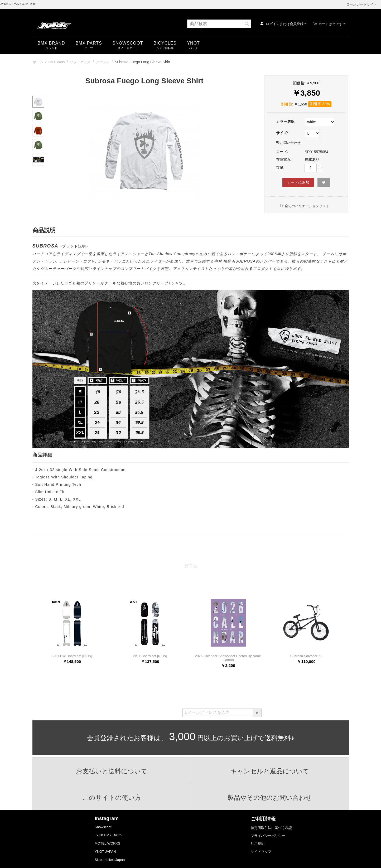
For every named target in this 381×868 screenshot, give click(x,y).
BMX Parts (89, 43)
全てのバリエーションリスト (307, 206)
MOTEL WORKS (107, 843)
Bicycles (165, 43)
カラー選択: (286, 122)
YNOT (193, 43)
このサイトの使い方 (112, 798)
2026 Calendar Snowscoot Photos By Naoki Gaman (228, 658)
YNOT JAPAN (105, 852)
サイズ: (282, 133)
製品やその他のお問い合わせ (270, 798)
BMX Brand (51, 43)
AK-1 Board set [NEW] (150, 656)
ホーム (38, 62)
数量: (280, 167)
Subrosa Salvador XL (307, 656)
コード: (282, 152)
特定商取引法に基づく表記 (271, 828)
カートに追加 (298, 182)
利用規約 (258, 844)
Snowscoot (103, 827)
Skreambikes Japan (110, 860)
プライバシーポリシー (268, 836)
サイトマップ (261, 852)
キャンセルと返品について (270, 771)
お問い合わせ (288, 143)
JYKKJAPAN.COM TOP (18, 4)
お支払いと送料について (112, 771)
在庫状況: (284, 159)
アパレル (103, 62)
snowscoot (128, 43)
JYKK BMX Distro (108, 835)
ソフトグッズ (80, 62)
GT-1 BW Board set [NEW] (72, 656)
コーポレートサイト (362, 4)
